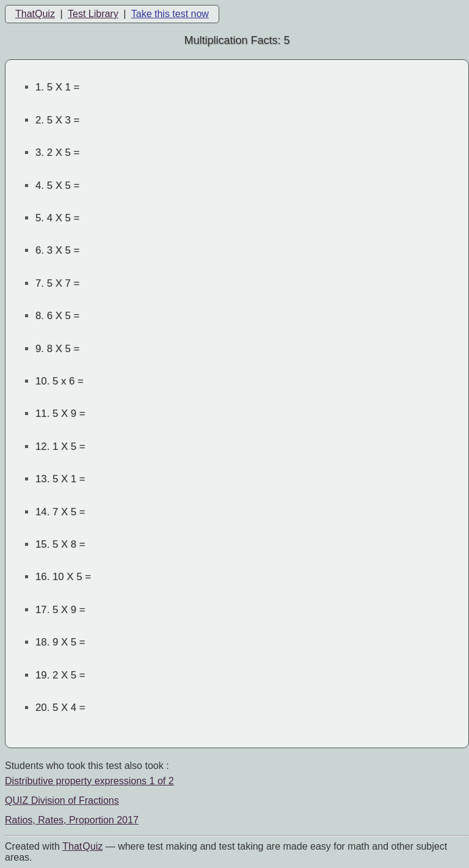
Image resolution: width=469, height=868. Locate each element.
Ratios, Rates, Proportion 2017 (72, 820)
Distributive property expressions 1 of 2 (89, 781)
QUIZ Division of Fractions (62, 800)
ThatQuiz (35, 14)
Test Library (93, 14)
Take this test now (170, 14)
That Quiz (82, 846)
